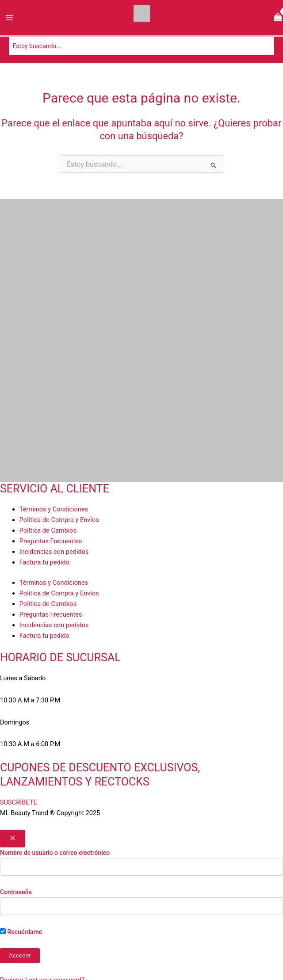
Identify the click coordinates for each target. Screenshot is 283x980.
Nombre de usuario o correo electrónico (55, 853)
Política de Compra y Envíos (59, 520)
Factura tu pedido (44, 562)
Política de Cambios (48, 530)
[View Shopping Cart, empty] (278, 18)
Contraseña (16, 892)
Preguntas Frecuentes (51, 541)
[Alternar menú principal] (9, 18)
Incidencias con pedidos (54, 552)
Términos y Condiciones (54, 509)
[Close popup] (13, 839)
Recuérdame (21, 932)
